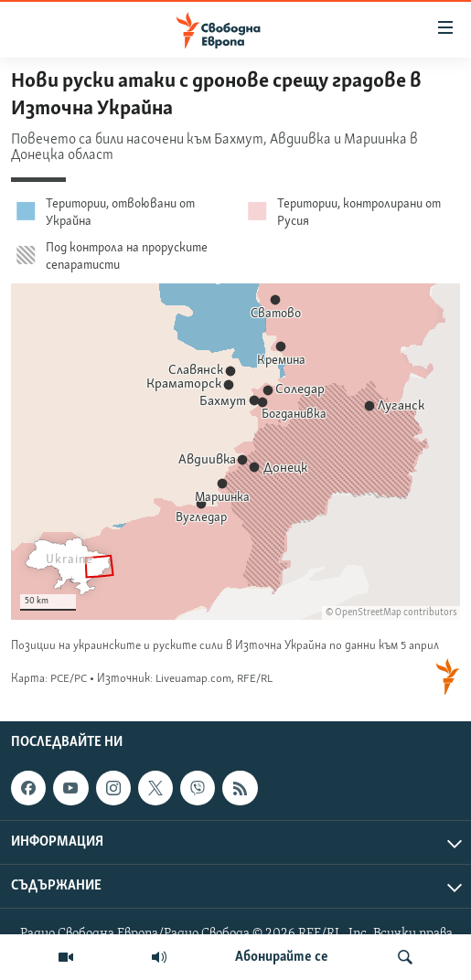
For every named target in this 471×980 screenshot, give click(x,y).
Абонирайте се (282, 957)
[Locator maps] (235, 384)
